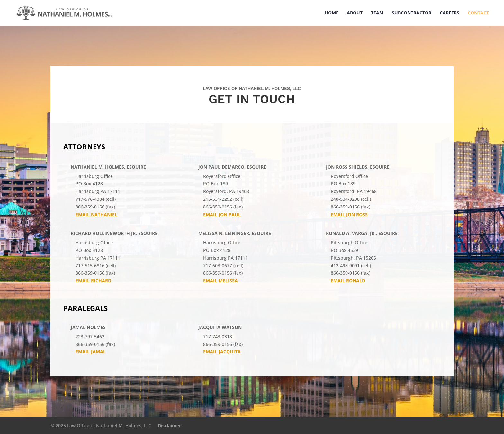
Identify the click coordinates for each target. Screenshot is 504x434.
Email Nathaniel (96, 214)
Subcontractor (412, 13)
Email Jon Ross (349, 214)
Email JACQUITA (222, 352)
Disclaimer (169, 425)
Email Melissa (221, 281)
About (355, 13)
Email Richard (93, 281)
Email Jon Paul (222, 214)
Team (377, 13)
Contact (478, 13)
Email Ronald (348, 281)
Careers (450, 13)
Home (332, 13)
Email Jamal (91, 352)
